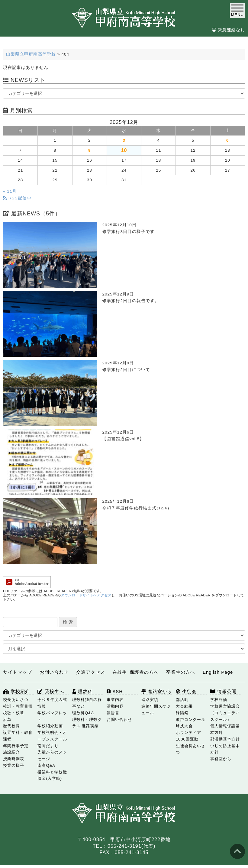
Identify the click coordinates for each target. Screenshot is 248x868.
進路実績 (150, 700)
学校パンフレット (52, 716)
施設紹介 (11, 752)
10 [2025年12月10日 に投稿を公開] (124, 150)
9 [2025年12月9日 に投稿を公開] (90, 150)
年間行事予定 (16, 746)
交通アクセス (91, 672)
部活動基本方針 (225, 739)
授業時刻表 (14, 759)
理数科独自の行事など (87, 703)
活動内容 (115, 706)
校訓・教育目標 (18, 706)
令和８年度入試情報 (52, 703)
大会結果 (184, 706)
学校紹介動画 (50, 726)
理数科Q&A (83, 713)
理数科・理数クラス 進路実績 (87, 723)
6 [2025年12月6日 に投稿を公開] (228, 140)
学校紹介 (16, 691)
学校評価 (219, 700)
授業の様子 (14, 765)
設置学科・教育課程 (18, 736)
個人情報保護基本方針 (225, 729)
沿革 (7, 720)
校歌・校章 (14, 713)
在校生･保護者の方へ (135, 672)
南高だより (48, 746)
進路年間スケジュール (156, 710)
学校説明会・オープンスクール (52, 736)
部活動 (182, 700)
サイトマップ (18, 672)
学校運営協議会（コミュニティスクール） (225, 713)
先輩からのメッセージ (52, 755)
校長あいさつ (16, 700)
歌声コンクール (191, 720)
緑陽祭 (182, 713)
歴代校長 (11, 726)
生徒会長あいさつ (191, 749)
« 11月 (10, 191)
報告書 (113, 713)
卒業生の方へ (181, 672)
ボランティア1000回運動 (188, 736)
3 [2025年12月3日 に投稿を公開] (124, 140)
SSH (115, 691)
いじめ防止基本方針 (225, 749)
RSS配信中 (17, 198)
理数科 (82, 691)
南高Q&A (46, 765)
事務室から (221, 759)
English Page (218, 672)
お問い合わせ (54, 672)
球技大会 (184, 726)
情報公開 (223, 691)
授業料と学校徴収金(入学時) (52, 775)
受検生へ (51, 691)
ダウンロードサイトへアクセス (86, 595)
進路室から (157, 691)
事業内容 (115, 700)
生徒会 (186, 691)
